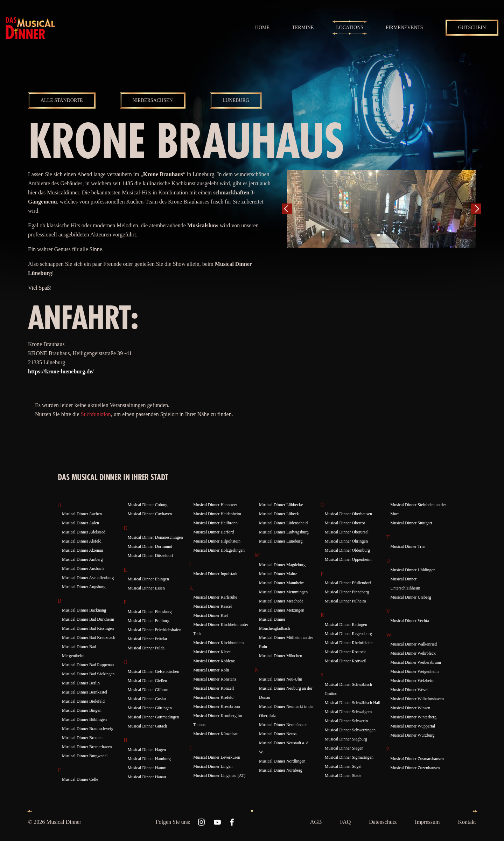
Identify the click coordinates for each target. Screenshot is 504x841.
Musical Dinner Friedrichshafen (155, 630)
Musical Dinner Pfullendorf (348, 583)
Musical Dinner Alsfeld (82, 541)
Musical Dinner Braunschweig (88, 729)
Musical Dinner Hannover (215, 505)
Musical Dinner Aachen (82, 514)
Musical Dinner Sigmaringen (349, 757)
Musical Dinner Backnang (84, 610)
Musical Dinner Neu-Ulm (281, 679)
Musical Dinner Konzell (213, 688)
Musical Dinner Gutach (148, 726)
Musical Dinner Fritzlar (148, 639)
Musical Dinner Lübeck (279, 514)
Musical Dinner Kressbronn (216, 706)
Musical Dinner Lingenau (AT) (219, 775)
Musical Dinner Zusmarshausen (417, 759)
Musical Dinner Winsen (410, 708)
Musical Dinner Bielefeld (83, 701)
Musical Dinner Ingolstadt (215, 574)
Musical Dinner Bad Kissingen (88, 628)
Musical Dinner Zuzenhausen (415, 768)
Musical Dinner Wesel (409, 690)
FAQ (345, 822)
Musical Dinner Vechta (409, 621)
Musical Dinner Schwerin (346, 721)
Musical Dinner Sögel (343, 766)
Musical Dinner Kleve (212, 652)
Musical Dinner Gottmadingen (153, 717)
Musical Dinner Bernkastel (85, 692)
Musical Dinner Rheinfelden (349, 643)
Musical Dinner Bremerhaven (87, 747)
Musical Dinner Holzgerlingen (219, 550)
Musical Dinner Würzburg (412, 735)
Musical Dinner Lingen (213, 766)
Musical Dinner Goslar (147, 699)
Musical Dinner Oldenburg (347, 550)
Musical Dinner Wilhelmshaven (417, 699)
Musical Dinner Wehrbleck (413, 653)
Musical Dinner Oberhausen (348, 514)
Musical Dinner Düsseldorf (151, 556)
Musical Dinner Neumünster (283, 725)
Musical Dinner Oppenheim (348, 559)
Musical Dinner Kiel (211, 615)
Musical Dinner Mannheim (282, 583)
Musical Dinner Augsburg (84, 587)
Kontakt (467, 822)
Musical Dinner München (281, 656)
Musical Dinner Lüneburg (281, 541)
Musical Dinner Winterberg (413, 717)
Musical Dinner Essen (146, 588)
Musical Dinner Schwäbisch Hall (353, 703)
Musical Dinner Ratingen (346, 625)
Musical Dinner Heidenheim (217, 514)
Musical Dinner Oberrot (345, 523)
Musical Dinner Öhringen (346, 541)
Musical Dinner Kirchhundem (218, 643)
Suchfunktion (96, 414)
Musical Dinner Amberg (82, 559)
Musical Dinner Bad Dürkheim (88, 619)
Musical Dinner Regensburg (348, 634)
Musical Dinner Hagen (147, 750)
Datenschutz (383, 822)
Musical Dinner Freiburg (149, 621)
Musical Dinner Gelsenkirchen (153, 671)
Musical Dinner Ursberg (411, 597)
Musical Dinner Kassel (212, 606)
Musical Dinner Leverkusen (217, 757)
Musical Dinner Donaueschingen (155, 537)
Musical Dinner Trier (408, 546)
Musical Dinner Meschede (281, 601)
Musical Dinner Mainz (278, 574)
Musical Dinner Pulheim (345, 601)
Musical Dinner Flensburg (150, 612)
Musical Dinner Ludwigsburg (284, 532)
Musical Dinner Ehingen (148, 579)
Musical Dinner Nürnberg (281, 770)
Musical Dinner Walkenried (414, 644)
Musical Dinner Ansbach (83, 568)
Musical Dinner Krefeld (213, 697)
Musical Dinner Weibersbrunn (416, 662)
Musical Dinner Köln (211, 670)
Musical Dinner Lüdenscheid (283, 523)
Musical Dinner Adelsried (84, 532)
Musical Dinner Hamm (147, 768)
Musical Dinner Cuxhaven (150, 514)
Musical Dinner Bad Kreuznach (89, 637)
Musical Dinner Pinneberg (347, 592)
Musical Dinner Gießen (148, 681)
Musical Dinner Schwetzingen (350, 730)
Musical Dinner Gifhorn (148, 690)
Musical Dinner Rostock (345, 652)
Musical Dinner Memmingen (283, 592)
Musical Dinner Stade (343, 775)
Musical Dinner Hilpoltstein (217, 541)
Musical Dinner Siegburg (346, 739)
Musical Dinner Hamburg (149, 759)
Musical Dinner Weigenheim (414, 671)
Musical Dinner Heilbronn (215, 523)
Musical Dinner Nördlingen (282, 761)
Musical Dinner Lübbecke (281, 505)
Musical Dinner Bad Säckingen (88, 674)
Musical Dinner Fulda (146, 648)
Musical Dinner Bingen (82, 710)
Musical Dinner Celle (80, 779)
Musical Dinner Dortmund (150, 546)
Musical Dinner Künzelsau (216, 734)
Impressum (427, 822)
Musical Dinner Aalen (80, 523)
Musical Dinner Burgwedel (85, 756)
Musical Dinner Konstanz (215, 679)
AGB (316, 822)
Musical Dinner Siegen (344, 748)
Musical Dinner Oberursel (347, 532)
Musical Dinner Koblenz (214, 661)
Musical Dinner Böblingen (84, 719)
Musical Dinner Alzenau (82, 550)
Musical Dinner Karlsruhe (215, 597)
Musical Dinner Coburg (148, 505)
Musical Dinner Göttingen (150, 708)
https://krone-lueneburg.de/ (61, 371)
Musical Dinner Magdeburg (282, 565)
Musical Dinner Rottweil (346, 661)
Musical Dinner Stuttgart (411, 523)
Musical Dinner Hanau (147, 777)
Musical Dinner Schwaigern (348, 712)
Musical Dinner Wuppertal (413, 726)
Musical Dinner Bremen (82, 738)
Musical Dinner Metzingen (282, 610)
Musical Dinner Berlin (81, 683)
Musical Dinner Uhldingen (413, 570)
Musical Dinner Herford (213, 532)
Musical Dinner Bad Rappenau (88, 665)
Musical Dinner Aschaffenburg (88, 578)
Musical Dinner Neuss (278, 734)
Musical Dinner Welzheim (412, 681)
